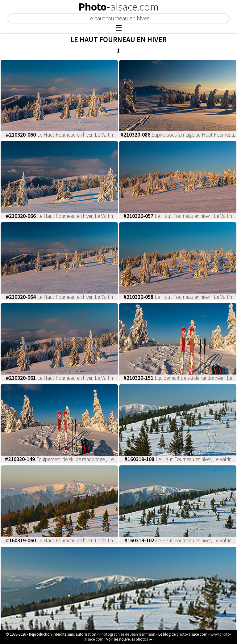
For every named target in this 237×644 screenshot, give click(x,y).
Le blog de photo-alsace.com (183, 634)
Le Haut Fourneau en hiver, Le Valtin (59, 135)
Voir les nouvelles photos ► (129, 639)
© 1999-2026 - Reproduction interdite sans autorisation (51, 634)
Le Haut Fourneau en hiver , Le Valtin (178, 216)
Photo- (118, 7)
